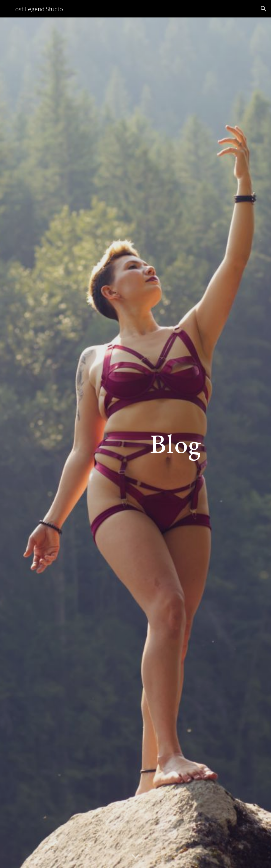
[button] (264, 9)
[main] (176, 443)
